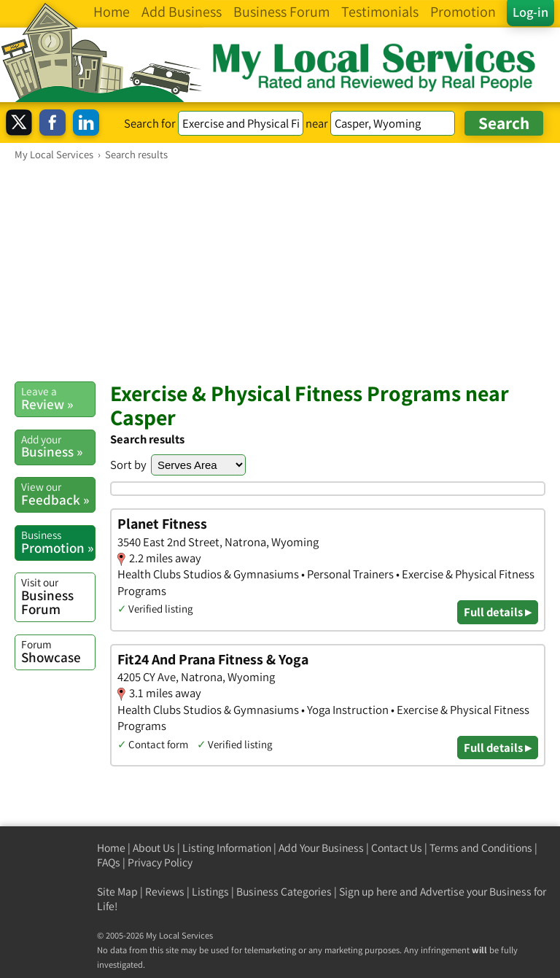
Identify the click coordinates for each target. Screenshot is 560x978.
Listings (210, 892)
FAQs (109, 862)
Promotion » (58, 542)
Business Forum (58, 596)
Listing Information (227, 848)
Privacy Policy (160, 862)
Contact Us (397, 848)
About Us (154, 848)
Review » (58, 398)
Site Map (117, 892)
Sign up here (368, 892)
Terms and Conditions (481, 848)
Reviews (165, 892)
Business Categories (284, 892)
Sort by (128, 465)
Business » (58, 446)
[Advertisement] (280, 271)
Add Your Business (321, 848)
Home (111, 848)
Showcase (58, 651)
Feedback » (58, 494)
